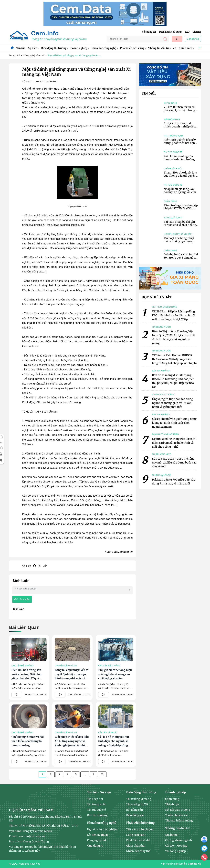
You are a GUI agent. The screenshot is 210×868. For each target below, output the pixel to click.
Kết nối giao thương (178, 810)
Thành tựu (172, 804)
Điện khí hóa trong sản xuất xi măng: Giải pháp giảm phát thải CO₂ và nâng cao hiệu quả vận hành (27, 678)
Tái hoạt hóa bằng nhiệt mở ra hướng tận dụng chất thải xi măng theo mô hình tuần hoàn (180, 243)
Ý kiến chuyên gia (176, 815)
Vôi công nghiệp (176, 851)
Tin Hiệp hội (95, 799)
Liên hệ (197, 32)
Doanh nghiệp (80, 48)
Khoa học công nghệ (105, 48)
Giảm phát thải (136, 846)
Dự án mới (172, 835)
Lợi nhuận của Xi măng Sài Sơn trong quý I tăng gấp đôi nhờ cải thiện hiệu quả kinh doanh (181, 259)
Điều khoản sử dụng (170, 32)
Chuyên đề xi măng (22, 666)
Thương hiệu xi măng (179, 820)
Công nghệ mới (97, 840)
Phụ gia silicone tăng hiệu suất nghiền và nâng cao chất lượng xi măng (115, 674)
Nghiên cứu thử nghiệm (178, 234)
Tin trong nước (97, 804)
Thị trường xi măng (139, 799)
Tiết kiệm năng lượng (140, 829)
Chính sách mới (173, 169)
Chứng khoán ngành (179, 840)
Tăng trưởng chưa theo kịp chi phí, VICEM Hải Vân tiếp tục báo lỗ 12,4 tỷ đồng (181, 208)
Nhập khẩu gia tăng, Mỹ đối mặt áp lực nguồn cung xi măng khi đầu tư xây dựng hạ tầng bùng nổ (181, 194)
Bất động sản (135, 810)
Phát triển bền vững (133, 48)
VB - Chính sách (184, 48)
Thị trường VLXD (173, 136)
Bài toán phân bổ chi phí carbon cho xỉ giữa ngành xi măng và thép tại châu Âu (180, 226)
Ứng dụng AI (95, 846)
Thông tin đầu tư (160, 48)
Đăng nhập (193, 39)
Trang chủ (15, 56)
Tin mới (149, 93)
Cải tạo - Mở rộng (176, 846)
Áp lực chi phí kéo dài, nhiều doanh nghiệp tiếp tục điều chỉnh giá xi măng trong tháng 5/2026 (181, 128)
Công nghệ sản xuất (34, 56)
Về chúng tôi (149, 32)
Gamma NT (194, 864)
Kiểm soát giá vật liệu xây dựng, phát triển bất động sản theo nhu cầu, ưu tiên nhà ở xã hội (180, 145)
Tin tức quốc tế (173, 152)
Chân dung (170, 103)
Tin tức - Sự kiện (28, 48)
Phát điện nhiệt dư (138, 840)
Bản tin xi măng (97, 815)
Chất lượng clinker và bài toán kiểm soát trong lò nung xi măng (28, 741)
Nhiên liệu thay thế (138, 851)
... (85, 774)
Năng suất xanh (173, 218)
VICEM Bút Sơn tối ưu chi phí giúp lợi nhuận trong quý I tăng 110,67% (180, 110)
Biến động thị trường (55, 48)
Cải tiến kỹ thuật (108, 732)
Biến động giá (172, 119)
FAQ (187, 32)
